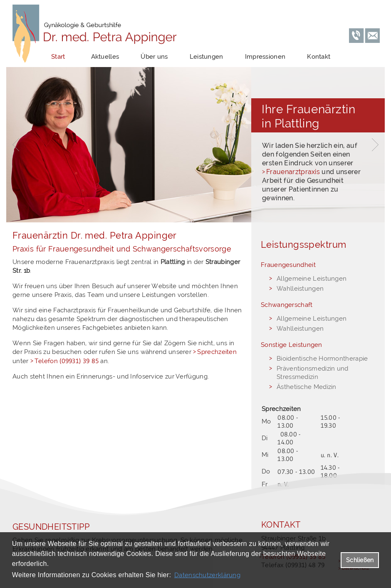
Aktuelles (105, 57)
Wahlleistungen (300, 289)
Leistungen (207, 57)
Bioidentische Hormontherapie (322, 359)
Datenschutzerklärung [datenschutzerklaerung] (207, 575)
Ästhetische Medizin (307, 387)
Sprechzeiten (217, 352)
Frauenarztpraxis (293, 172)
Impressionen (265, 57)
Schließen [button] (360, 560)
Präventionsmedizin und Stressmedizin (313, 373)
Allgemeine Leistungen (312, 279)
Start (58, 57)
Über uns (154, 57)
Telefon (67, 361)
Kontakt (319, 57)
